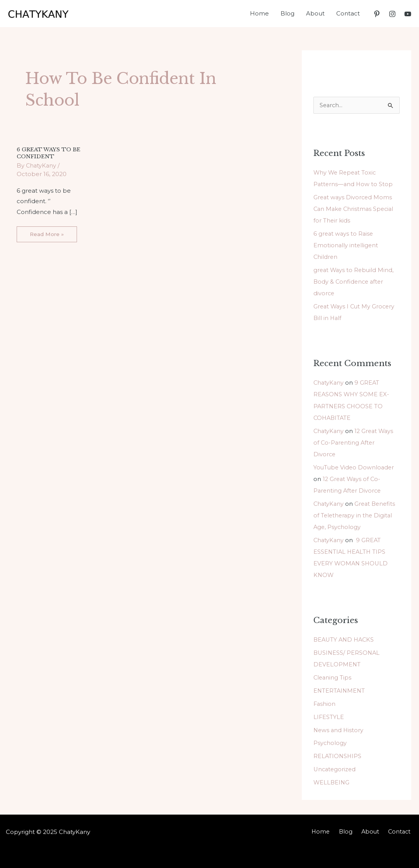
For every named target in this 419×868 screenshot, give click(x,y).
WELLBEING (332, 781)
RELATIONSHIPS (338, 754)
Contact (401, 830)
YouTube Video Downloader (355, 467)
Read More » (47, 231)
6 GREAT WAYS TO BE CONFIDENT (49, 153)
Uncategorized (335, 768)
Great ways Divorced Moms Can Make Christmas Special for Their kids (355, 209)
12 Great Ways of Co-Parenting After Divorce (355, 442)
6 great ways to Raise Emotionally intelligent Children (346, 245)
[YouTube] (408, 14)
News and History (339, 728)
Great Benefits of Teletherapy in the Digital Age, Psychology (356, 514)
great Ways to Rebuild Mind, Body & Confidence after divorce (355, 282)
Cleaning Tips (333, 676)
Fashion (325, 702)
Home (330, 830)
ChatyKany (329, 383)
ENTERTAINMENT (340, 689)
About (375, 830)
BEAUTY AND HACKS (345, 638)
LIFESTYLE (329, 715)
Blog (352, 830)
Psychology (330, 742)
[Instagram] (392, 14)
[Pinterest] (377, 14)
